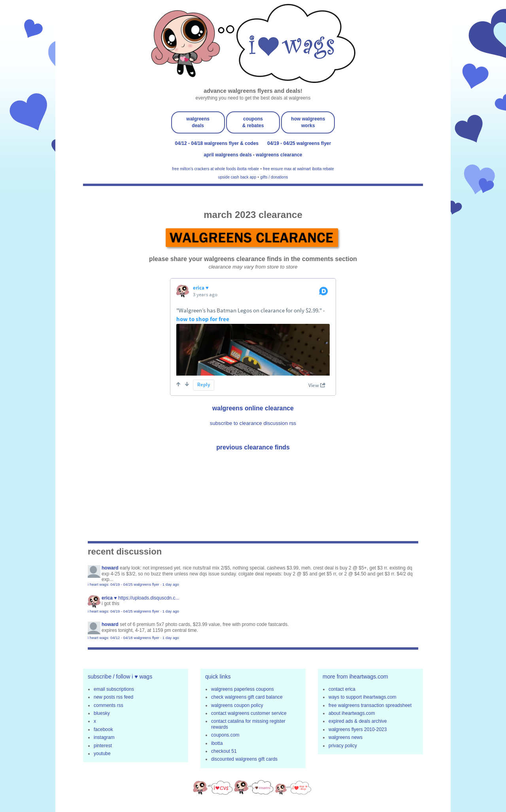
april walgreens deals (229, 155)
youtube (102, 754)
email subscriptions (114, 689)
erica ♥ (109, 598)
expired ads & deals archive (358, 721)
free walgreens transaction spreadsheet (370, 705)
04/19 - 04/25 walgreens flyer (299, 143)
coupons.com (225, 735)
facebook (103, 729)
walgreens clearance (279, 155)
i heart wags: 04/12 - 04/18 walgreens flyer (124, 638)
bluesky (102, 713)
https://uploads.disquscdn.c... (149, 598)
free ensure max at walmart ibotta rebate (298, 169)
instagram (104, 737)
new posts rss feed (113, 697)
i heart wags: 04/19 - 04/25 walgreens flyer (124, 584)
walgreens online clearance (253, 408)
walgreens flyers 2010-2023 (358, 729)
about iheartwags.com (352, 713)
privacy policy (343, 746)
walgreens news (346, 737)
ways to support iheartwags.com (362, 697)
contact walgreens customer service (249, 713)
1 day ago (171, 584)
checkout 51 (224, 751)
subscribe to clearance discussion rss (253, 423)
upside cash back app (237, 177)
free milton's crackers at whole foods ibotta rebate (215, 169)
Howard (110, 568)
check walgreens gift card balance (247, 697)
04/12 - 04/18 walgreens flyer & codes (217, 143)
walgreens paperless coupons (243, 689)
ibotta (217, 743)
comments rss (109, 705)
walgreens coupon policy (237, 705)
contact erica (342, 689)
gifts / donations (274, 177)
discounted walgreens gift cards (244, 759)
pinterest (103, 746)
